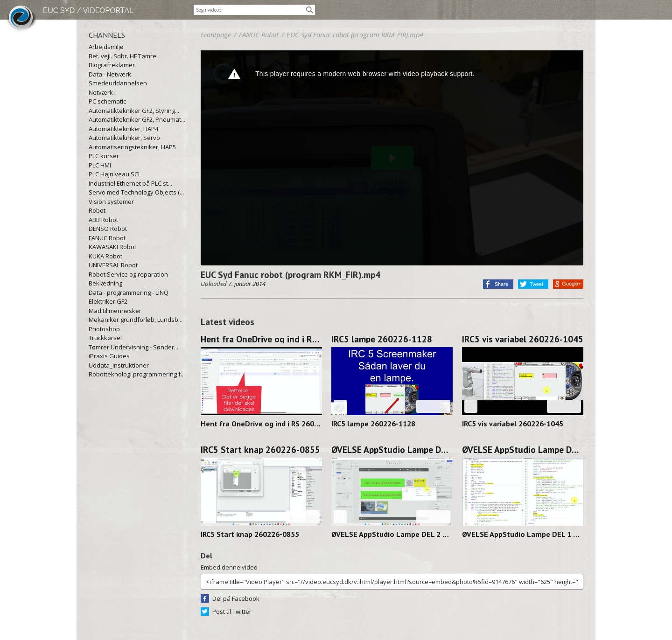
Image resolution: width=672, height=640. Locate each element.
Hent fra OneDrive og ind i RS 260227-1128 (261, 339)
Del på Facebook (236, 598)
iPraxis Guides (109, 356)
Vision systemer (111, 202)
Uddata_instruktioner (119, 365)
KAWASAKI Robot (112, 247)
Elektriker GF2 (108, 301)
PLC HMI (100, 165)
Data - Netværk (110, 74)
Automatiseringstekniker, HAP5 (132, 147)
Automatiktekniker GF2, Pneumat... (137, 119)
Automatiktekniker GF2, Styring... (134, 111)
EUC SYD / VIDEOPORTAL (88, 10)
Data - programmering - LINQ (129, 292)
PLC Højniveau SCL (115, 174)
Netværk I (102, 92)
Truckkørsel (105, 338)
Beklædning (105, 283)
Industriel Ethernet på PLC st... (130, 183)
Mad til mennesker (115, 311)
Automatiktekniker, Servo (124, 138)
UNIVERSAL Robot (113, 265)
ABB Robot (103, 220)
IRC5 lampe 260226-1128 (382, 339)
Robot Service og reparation (128, 274)
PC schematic (107, 101)
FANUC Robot (107, 238)
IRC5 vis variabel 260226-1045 (523, 339)
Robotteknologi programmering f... (137, 374)
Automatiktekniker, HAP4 (123, 129)
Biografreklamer (112, 65)
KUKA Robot (105, 256)
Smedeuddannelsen (118, 83)
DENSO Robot (108, 229)
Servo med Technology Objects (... (136, 192)
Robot (97, 210)
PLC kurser (104, 156)
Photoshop (104, 329)
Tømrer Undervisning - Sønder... (133, 347)
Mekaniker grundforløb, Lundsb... (136, 320)
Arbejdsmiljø (106, 47)
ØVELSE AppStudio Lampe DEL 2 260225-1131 (392, 450)
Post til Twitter (232, 612)
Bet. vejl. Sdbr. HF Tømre (122, 56)
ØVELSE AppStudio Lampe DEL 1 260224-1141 (523, 450)
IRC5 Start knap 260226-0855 (260, 450)
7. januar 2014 (247, 284)
